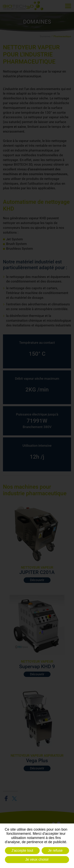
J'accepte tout (22, 851)
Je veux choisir (37, 859)
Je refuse (55, 851)
